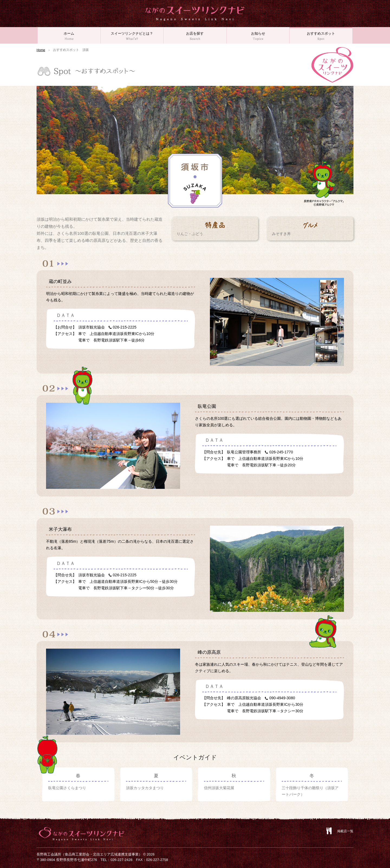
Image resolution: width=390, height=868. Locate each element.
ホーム (69, 36)
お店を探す (195, 36)
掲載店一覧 (345, 831)
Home (41, 50)
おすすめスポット (321, 36)
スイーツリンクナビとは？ (132, 36)
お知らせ (258, 36)
